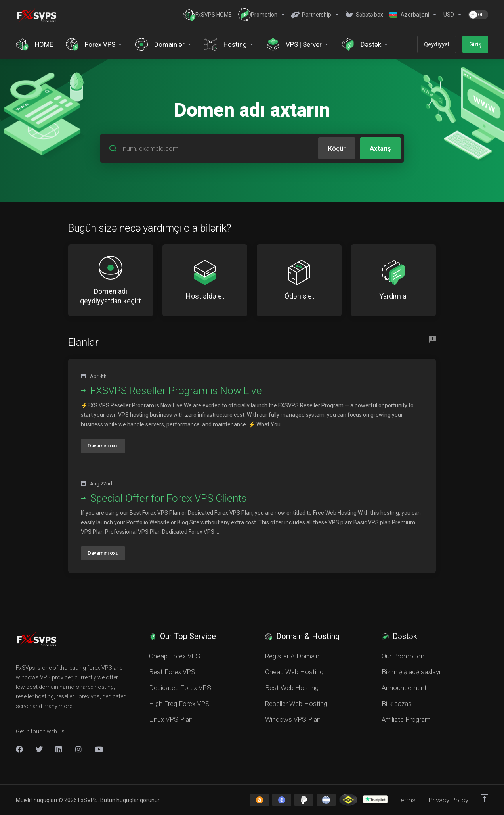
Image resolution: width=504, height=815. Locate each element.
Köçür (337, 148)
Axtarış (380, 148)
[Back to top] (485, 798)
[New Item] (79, 749)
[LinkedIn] (59, 749)
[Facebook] (19, 749)
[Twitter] (39, 749)
